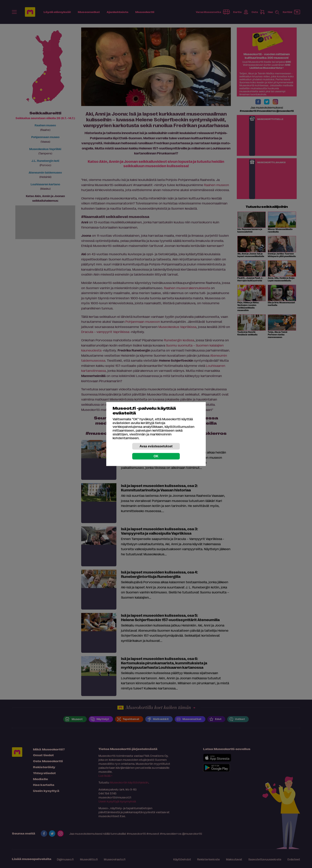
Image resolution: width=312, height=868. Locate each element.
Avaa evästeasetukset (156, 446)
